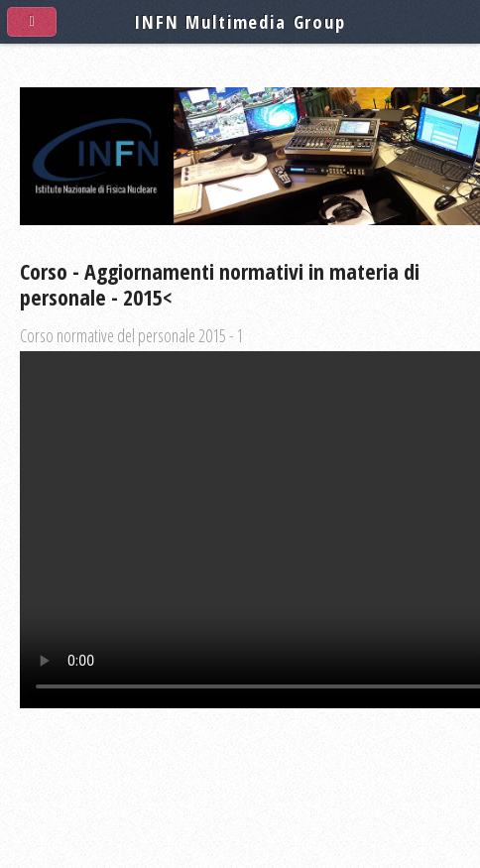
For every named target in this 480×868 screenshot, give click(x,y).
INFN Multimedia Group (240, 21)
